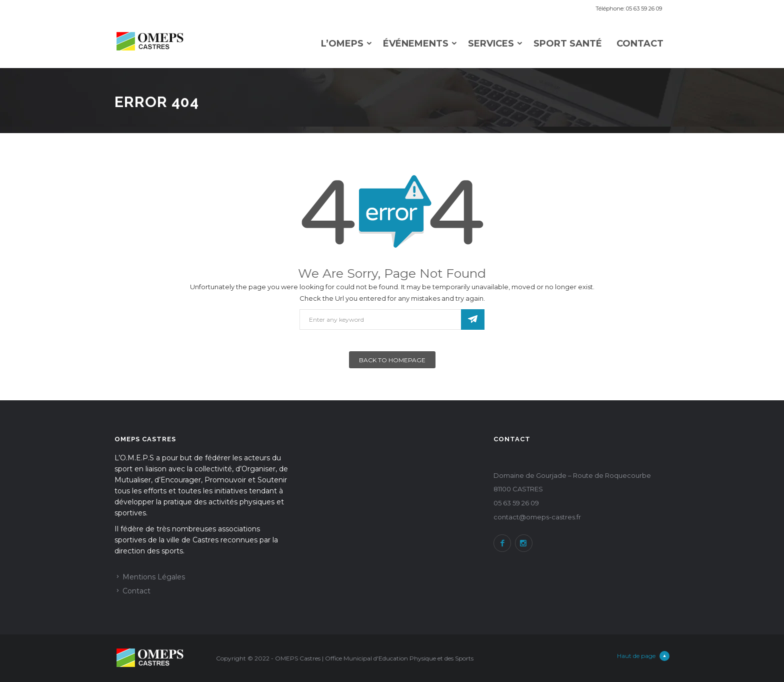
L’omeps (342, 44)
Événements (416, 44)
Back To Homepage (392, 360)
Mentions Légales (154, 577)
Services (491, 44)
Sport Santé (568, 44)
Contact (640, 44)
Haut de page (643, 656)
